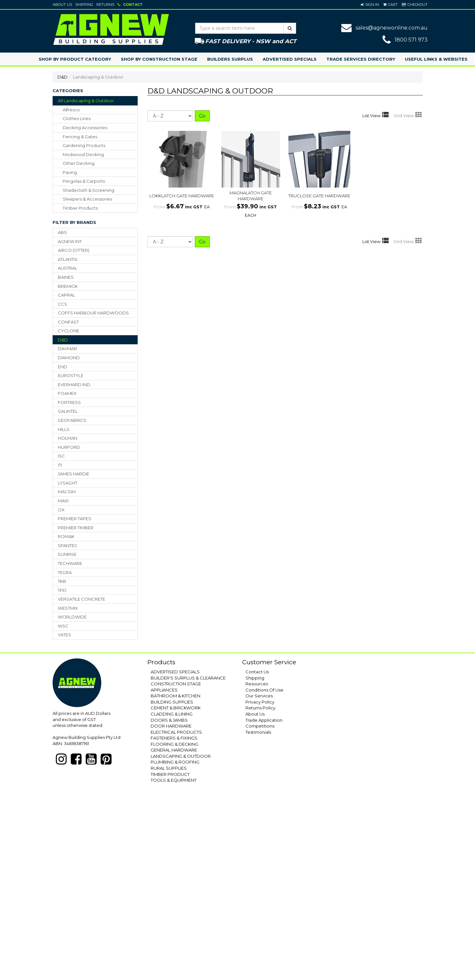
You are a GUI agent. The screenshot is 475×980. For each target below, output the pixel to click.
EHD (62, 367)
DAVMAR (67, 349)
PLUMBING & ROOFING (175, 762)
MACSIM (67, 492)
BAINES (66, 277)
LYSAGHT (68, 483)
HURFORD (69, 447)
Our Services (259, 696)
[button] (370, 5)
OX (61, 510)
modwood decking (83, 154)
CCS (62, 304)
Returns (105, 5)
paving (70, 172)
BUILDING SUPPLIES (172, 702)
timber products (80, 208)
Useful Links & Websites (436, 59)
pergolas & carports (84, 181)
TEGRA (65, 572)
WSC (63, 626)
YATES (64, 635)
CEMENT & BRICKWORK (176, 708)
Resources (257, 684)
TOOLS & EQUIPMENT (174, 780)
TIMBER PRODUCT (170, 774)
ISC (61, 456)
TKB (62, 581)
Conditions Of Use (264, 690)
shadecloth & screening (88, 190)
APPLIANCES (164, 690)
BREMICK (68, 286)
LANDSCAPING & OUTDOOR (181, 756)
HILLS (64, 429)
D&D (62, 77)
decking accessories (85, 128)
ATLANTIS (68, 259)
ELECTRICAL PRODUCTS (176, 732)
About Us (62, 5)
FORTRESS (69, 402)
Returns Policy (260, 708)
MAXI (63, 501)
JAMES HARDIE (74, 474)
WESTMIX (68, 608)
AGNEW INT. (70, 241)
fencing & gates (80, 137)
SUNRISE (67, 554)
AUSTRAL (68, 268)
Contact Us (257, 672)
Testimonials (258, 732)
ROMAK (66, 536)
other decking (79, 163)
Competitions (260, 726)
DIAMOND (69, 358)
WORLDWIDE (72, 617)
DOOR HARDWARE (171, 726)
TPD (62, 590)
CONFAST (68, 322)
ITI (60, 465)
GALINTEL (68, 411)
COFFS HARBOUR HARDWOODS (93, 313)
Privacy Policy (260, 702)
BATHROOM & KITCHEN (175, 696)
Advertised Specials (290, 59)
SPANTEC (68, 545)
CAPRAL (66, 295)
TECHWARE (70, 563)
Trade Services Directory (361, 59)
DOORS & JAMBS (169, 720)
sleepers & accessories (87, 199)
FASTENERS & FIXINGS (174, 738)
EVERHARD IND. (75, 385)
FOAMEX (67, 393)
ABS (62, 232)
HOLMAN (68, 438)
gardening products (84, 145)
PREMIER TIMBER (76, 528)
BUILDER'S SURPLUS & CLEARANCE (188, 678)
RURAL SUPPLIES (169, 768)
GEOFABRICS (72, 420)
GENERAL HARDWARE (174, 750)
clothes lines (77, 118)
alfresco (71, 110)
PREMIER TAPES (75, 519)
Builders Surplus (230, 59)
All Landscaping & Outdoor (86, 101)
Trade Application (264, 720)
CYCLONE (69, 331)
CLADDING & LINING (172, 714)
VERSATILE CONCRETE (81, 599)
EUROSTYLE (71, 375)
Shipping (84, 5)
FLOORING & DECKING (175, 744)
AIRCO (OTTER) (74, 250)
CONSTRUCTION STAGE (176, 684)
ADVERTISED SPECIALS (175, 672)
